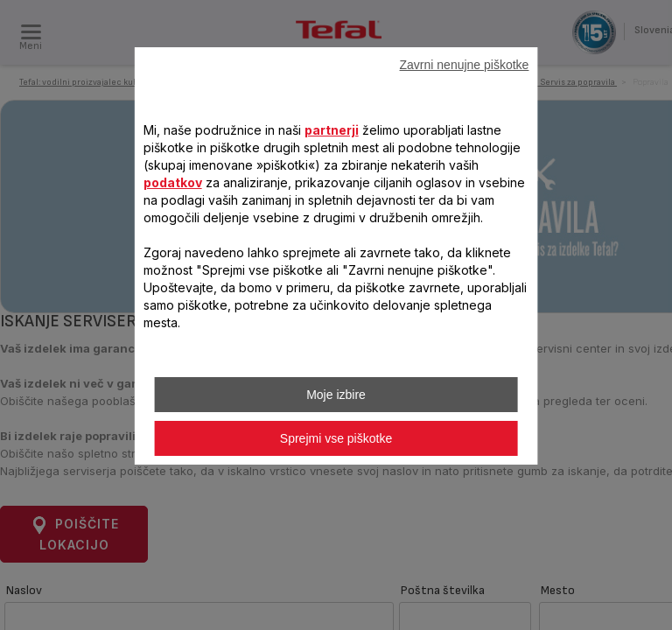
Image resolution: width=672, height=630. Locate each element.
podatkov (173, 182)
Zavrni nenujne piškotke (465, 65)
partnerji (332, 130)
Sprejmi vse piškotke (336, 438)
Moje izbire (336, 395)
